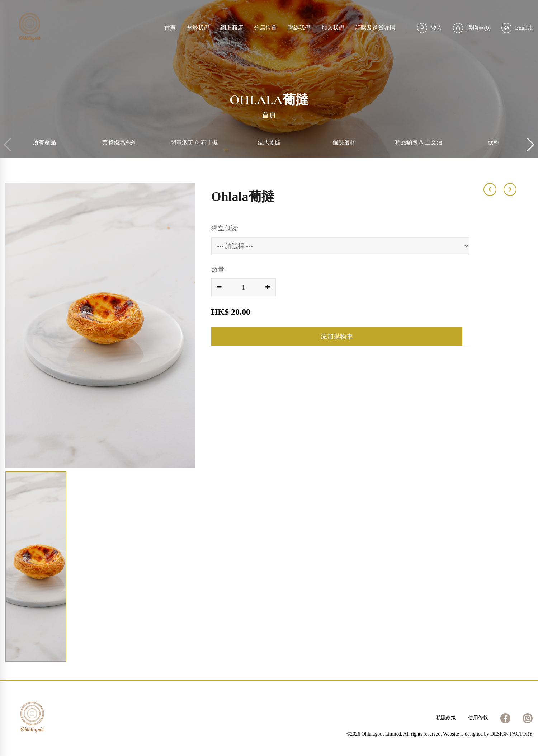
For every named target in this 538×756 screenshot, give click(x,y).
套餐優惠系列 (119, 142)
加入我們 (333, 28)
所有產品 (44, 142)
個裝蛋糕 (344, 142)
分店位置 (265, 28)
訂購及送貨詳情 (375, 28)
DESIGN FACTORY (511, 734)
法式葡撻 (269, 142)
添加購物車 (337, 337)
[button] (530, 145)
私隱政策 (446, 718)
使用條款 (478, 718)
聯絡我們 (299, 28)
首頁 (170, 28)
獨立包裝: (225, 228)
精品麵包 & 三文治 (419, 142)
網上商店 (232, 28)
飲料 (494, 142)
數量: (219, 269)
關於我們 (198, 28)
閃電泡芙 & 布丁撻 (194, 142)
